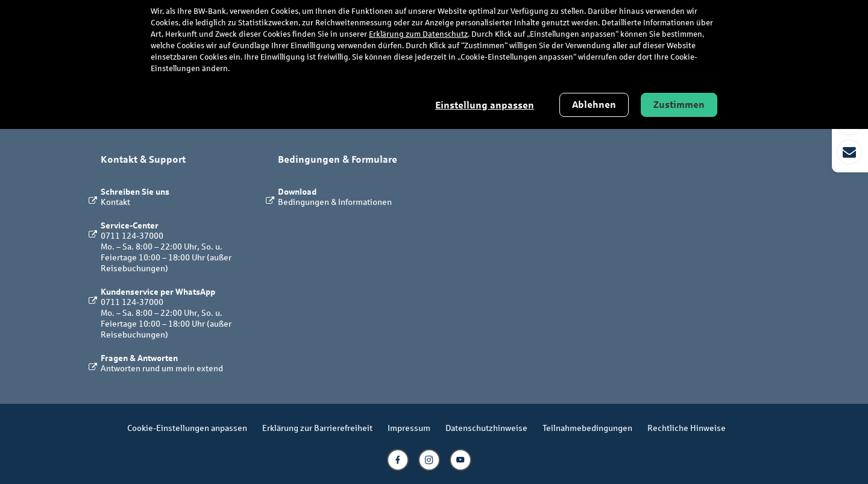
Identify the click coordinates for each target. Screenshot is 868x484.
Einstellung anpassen (485, 105)
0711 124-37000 (132, 235)
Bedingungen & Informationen (335, 202)
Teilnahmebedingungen (587, 428)
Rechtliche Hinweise (687, 428)
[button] (850, 137)
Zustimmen (679, 105)
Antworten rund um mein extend (162, 368)
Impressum (409, 428)
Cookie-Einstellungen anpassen (187, 428)
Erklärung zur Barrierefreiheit (317, 428)
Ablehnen (594, 105)
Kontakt (115, 202)
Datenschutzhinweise (486, 428)
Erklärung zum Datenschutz (418, 34)
